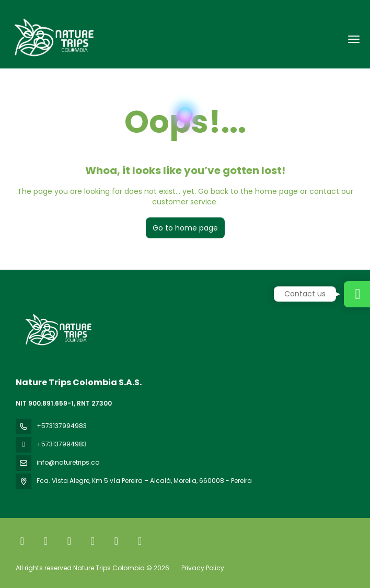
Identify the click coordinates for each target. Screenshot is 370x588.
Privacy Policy (203, 568)
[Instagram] (69, 541)
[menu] (354, 39)
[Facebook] (22, 541)
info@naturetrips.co (68, 462)
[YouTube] (116, 541)
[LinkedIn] (140, 541)
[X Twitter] (46, 541)
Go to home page (185, 228)
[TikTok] (93, 541)
